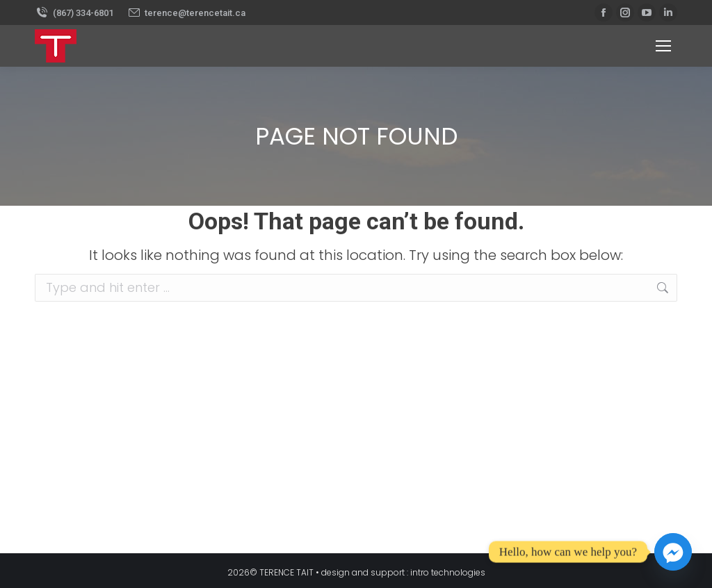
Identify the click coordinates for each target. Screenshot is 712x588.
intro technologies (448, 572)
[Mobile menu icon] (663, 46)
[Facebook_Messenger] (673, 552)
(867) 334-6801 (74, 13)
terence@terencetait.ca (187, 13)
